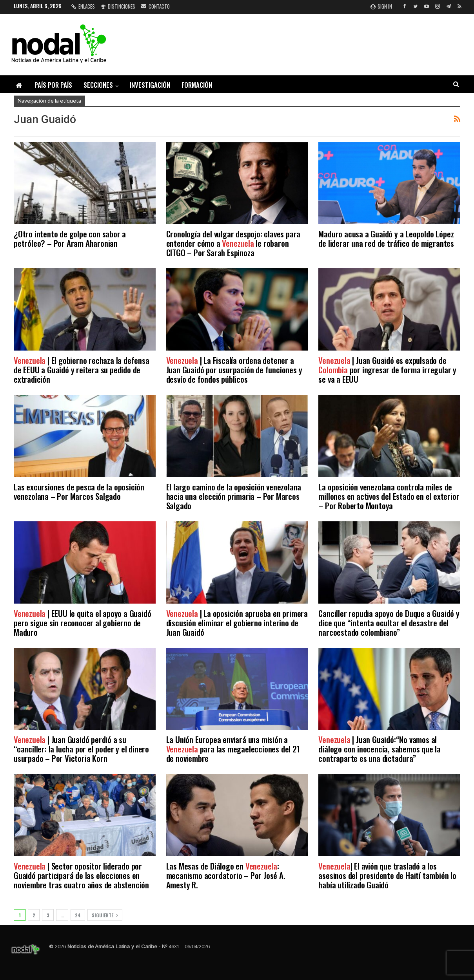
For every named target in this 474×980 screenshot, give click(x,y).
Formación (197, 85)
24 (78, 915)
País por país (53, 85)
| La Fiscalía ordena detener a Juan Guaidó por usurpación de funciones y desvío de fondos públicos (234, 370)
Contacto (155, 6)
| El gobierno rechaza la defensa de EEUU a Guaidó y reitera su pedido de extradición (82, 370)
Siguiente (105, 915)
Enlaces (83, 6)
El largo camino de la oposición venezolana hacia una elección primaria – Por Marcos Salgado (234, 496)
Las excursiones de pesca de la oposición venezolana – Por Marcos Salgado (79, 491)
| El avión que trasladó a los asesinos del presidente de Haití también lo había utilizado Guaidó (387, 875)
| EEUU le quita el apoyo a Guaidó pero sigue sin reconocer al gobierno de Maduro (82, 623)
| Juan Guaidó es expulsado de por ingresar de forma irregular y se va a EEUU (387, 370)
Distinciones (118, 6)
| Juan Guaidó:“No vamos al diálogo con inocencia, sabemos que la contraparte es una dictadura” (380, 749)
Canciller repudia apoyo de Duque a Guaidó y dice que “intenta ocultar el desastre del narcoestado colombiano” (389, 623)
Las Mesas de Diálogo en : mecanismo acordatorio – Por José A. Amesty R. (226, 875)
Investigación (150, 85)
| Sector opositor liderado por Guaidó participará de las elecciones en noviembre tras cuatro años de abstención (81, 875)
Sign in (381, 6)
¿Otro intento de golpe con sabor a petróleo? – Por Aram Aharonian (70, 238)
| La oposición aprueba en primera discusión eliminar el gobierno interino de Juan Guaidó (237, 623)
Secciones (98, 85)
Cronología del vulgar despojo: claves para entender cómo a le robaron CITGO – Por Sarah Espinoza (233, 243)
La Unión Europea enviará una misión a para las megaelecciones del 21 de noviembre (233, 749)
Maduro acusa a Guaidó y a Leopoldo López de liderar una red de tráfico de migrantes (386, 238)
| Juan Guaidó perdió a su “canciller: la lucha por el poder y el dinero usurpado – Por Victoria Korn (81, 749)
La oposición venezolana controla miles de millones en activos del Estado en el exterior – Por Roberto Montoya (389, 496)
